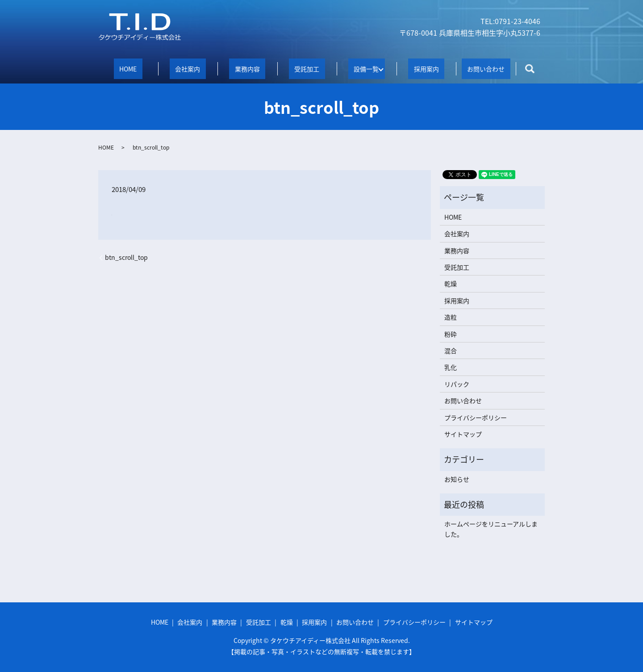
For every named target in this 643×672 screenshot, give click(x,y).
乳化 (451, 367)
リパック (457, 383)
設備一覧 (363, 68)
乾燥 (451, 283)
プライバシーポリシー (476, 417)
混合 (451, 350)
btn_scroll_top (126, 257)
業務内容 (247, 68)
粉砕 (451, 333)
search (530, 69)
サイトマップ (463, 434)
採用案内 (426, 68)
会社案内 (188, 68)
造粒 (451, 317)
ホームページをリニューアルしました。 (491, 528)
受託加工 (307, 68)
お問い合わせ (486, 68)
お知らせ (457, 478)
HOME (128, 68)
